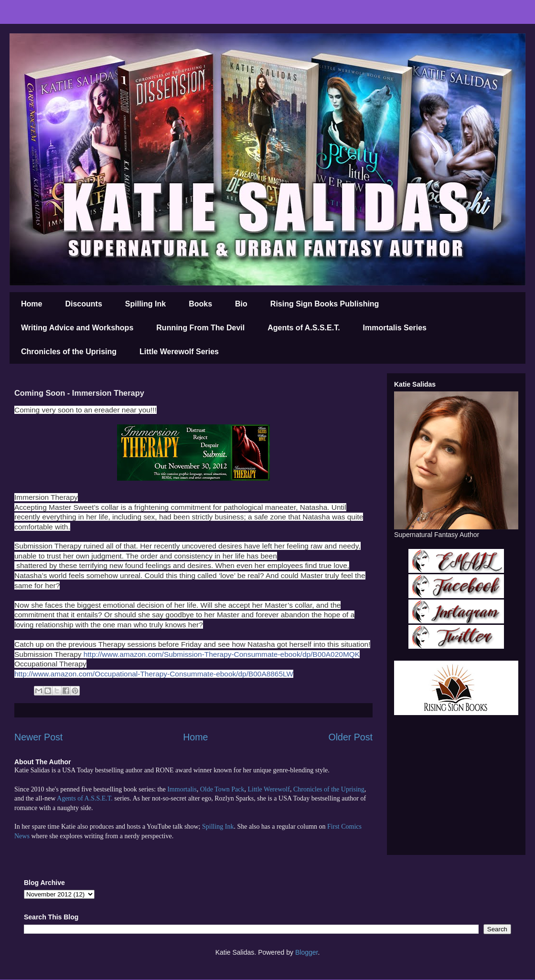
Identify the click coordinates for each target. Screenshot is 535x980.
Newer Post (38, 737)
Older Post (350, 737)
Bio (241, 304)
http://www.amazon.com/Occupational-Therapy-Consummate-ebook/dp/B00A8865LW (154, 674)
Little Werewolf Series (179, 352)
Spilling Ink (145, 304)
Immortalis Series (395, 328)
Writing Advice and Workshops (77, 328)
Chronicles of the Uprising (69, 352)
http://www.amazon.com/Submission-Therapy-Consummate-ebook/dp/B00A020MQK (222, 654)
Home (32, 304)
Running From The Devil (200, 328)
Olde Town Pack (222, 789)
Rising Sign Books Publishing (325, 304)
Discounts (83, 304)
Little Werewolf (268, 789)
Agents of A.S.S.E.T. (304, 328)
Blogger (306, 952)
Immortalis (182, 789)
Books (200, 304)
